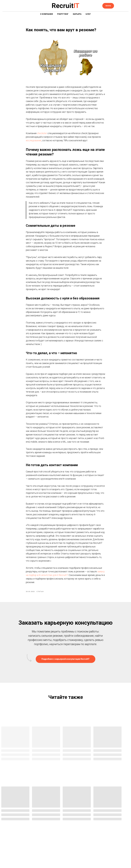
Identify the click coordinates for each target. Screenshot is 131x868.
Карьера (77, 14)
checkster (42, 136)
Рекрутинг (63, 14)
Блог (88, 14)
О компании (47, 14)
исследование (34, 143)
